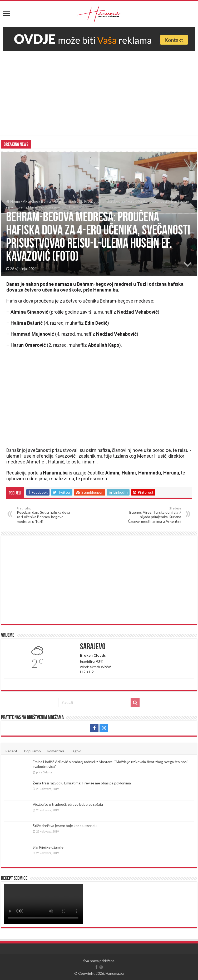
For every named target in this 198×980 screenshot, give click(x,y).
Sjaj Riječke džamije (48, 847)
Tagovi (76, 751)
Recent (11, 751)
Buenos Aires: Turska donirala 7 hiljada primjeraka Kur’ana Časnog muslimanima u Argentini (154, 515)
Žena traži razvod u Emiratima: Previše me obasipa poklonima (82, 783)
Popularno (32, 751)
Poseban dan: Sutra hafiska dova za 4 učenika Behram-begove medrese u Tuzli (44, 515)
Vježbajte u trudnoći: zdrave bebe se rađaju (68, 804)
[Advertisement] (99, 90)
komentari (56, 751)
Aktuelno (31, 201)
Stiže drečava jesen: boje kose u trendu (65, 826)
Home (13, 201)
